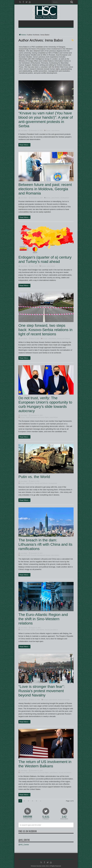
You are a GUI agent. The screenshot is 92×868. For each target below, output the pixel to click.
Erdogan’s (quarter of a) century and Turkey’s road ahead (45, 259)
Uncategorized (65, 198)
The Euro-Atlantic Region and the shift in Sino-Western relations (43, 619)
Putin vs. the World (34, 477)
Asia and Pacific (25, 555)
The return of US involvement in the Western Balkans (45, 764)
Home (22, 35)
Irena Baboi (24, 131)
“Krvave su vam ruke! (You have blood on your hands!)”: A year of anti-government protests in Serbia (46, 120)
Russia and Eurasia (64, 700)
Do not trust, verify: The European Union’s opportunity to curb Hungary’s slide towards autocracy (45, 404)
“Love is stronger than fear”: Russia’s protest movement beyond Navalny (42, 691)
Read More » (24, 145)
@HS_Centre (24, 840)
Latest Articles (55, 131)
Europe (48, 131)
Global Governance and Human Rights (37, 417)
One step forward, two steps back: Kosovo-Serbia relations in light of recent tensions (45, 330)
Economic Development (38, 555)
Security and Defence (63, 339)
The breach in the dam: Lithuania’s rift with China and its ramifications (45, 544)
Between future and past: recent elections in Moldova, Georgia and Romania (45, 189)
